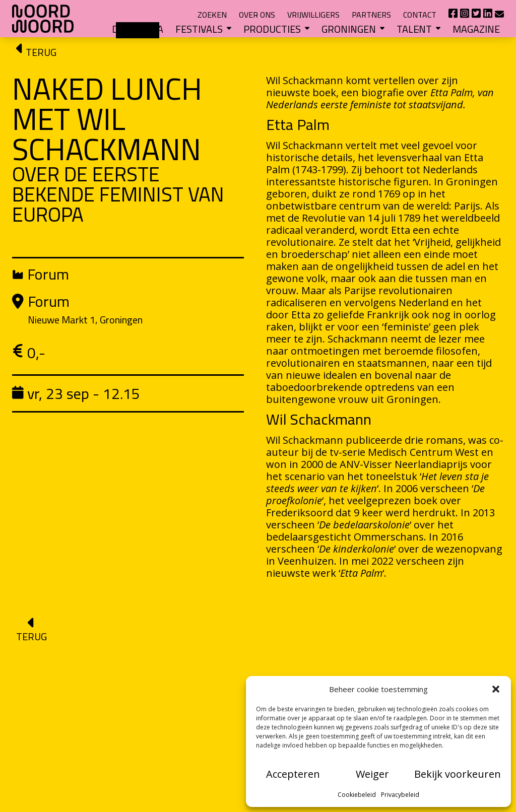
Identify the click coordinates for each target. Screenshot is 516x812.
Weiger (372, 774)
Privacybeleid (400, 795)
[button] (496, 689)
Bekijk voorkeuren (458, 774)
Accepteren (293, 774)
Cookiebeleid (357, 795)
